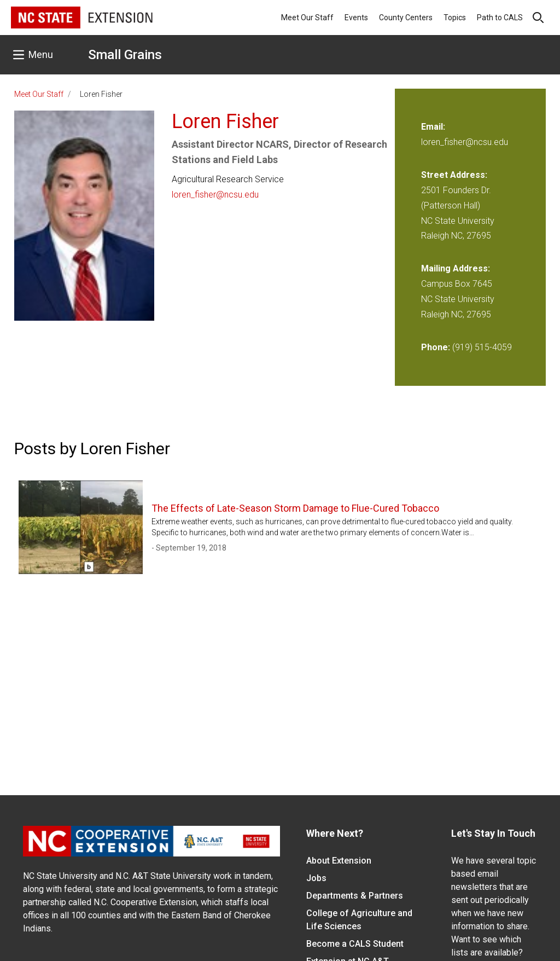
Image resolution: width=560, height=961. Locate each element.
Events (356, 18)
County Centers (406, 18)
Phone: (436, 347)
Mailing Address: (456, 268)
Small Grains (125, 55)
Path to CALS (500, 18)
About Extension (339, 861)
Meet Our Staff (307, 18)
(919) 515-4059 (482, 347)
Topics (455, 18)
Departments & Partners (355, 896)
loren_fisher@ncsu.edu (215, 195)
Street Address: (454, 175)
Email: (433, 127)
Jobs (316, 878)
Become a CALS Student (355, 944)
